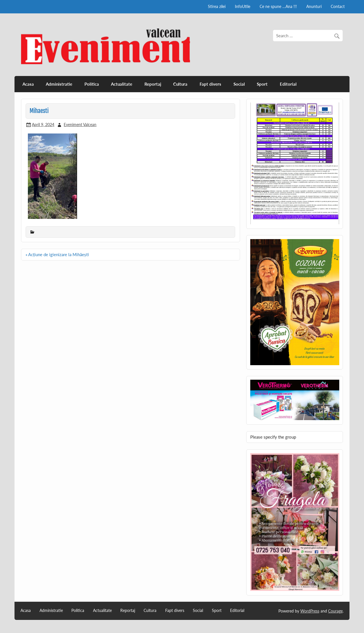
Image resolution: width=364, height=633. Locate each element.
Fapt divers (210, 84)
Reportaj (153, 84)
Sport (262, 84)
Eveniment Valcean (80, 125)
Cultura (180, 84)
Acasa (28, 84)
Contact (338, 6)
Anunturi (314, 6)
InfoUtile (243, 6)
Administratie (59, 84)
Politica (92, 84)
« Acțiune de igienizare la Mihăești (57, 254)
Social (239, 84)
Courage (335, 611)
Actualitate (122, 84)
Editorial (288, 84)
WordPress (310, 611)
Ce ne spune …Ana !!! (278, 6)
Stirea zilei (217, 6)
